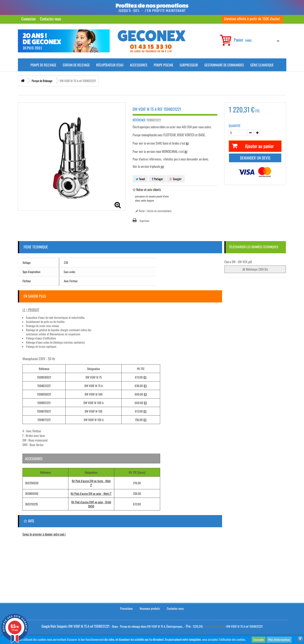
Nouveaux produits (150, 608)
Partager (157, 179)
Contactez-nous (50, 19)
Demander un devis (255, 158)
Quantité (235, 126)
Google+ (176, 179)
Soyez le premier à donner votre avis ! (44, 534)
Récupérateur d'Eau (110, 65)
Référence (139, 120)
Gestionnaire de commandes (224, 65)
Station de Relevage (76, 65)
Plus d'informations (279, 640)
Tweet (140, 179)
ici (162, 166)
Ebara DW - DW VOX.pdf (238, 262)
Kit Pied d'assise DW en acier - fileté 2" (91, 493)
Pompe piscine (163, 65)
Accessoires (139, 65)
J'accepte (259, 640)
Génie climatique (262, 65)
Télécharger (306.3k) (255, 269)
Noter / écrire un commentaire (153, 211)
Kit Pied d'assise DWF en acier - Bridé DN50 (91, 504)
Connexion (28, 19)
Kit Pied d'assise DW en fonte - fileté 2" (91, 483)
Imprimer (144, 221)
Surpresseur (189, 65)
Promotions (127, 608)
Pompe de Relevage (43, 65)
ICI (145, 377)
